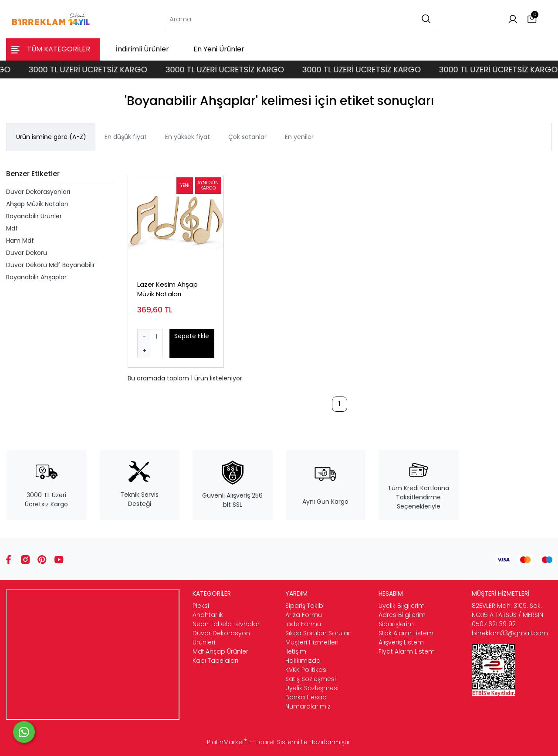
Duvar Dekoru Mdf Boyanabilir (51, 265)
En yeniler (299, 137)
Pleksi (201, 606)
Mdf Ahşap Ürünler (220, 651)
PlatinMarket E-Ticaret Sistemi (253, 742)
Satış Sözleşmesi (311, 679)
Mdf (12, 228)
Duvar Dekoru (27, 253)
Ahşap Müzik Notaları (37, 204)
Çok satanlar (247, 137)
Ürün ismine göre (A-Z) (51, 137)
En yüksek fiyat (188, 137)
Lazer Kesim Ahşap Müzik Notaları (167, 289)
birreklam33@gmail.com (510, 633)
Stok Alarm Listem (406, 633)
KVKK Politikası (306, 670)
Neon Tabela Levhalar (226, 624)
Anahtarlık (208, 615)
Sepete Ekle (192, 336)
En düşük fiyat (126, 137)
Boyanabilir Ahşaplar (36, 277)
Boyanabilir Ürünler (34, 216)
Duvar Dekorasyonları (38, 192)
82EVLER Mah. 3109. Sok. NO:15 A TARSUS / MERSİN (507, 610)
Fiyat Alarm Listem (407, 651)
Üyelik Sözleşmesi (312, 688)
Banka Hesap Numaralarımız (308, 702)
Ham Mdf (20, 241)
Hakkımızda (303, 661)
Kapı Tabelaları (215, 661)
